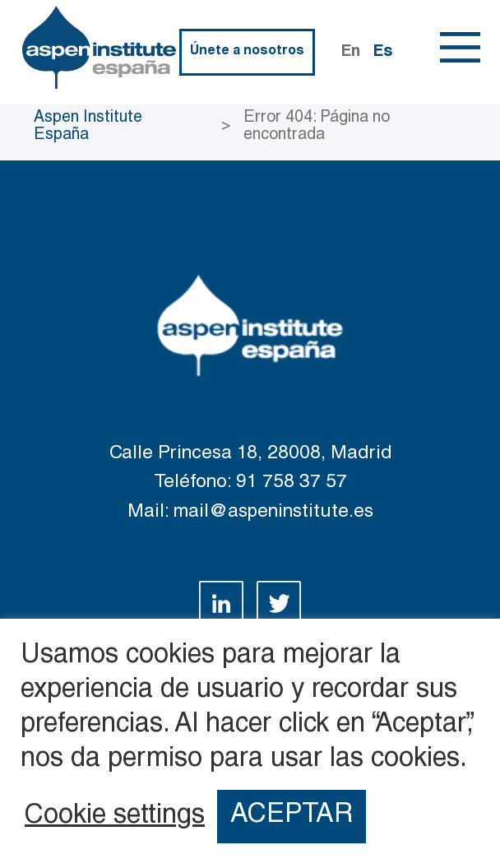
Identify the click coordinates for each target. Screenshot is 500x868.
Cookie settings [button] (115, 817)
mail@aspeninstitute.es (273, 513)
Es (383, 52)
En (351, 52)
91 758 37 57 (292, 483)
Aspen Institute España (88, 127)
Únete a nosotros (247, 51)
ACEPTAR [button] (292, 816)
